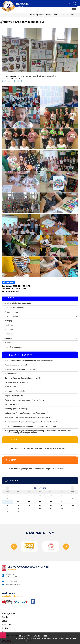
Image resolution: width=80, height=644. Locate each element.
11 (29, 502)
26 (40, 508)
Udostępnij (8, 282)
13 (51, 502)
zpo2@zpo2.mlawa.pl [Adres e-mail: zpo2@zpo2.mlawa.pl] (13, 584)
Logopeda (9, 329)
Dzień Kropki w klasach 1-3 (12, 81)
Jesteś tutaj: (34, 15)
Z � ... (62, 15)
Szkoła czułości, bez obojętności (18, 303)
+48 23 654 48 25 (75, 3)
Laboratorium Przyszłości (15, 391)
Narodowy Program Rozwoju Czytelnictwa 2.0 (23, 378)
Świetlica (8, 338)
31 (18, 512)
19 (40, 505)
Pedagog (8, 321)
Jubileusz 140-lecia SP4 (14, 308)
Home (41, 15)
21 (62, 505)
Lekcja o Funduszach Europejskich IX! (20, 369)
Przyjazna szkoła (11, 316)
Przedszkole (7, 625)
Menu (11, 298)
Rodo (4, 632)
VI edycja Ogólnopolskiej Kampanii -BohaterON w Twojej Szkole (30, 426)
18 (29, 505)
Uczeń (5, 621)
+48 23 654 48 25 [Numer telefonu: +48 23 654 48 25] (11, 582)
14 (62, 502)
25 (29, 508)
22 (73, 505)
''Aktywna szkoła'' (11, 374)
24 (18, 508)
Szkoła (47, 15)
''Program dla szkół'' (12, 404)
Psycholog (9, 325)
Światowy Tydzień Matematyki (16, 409)
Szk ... (55, 15)
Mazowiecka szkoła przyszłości (17, 365)
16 (7, 505)
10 (18, 502)
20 (51, 505)
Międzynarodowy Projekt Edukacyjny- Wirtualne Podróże (27, 417)
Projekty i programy (12, 312)
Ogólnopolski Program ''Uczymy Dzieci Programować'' (26, 413)
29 (73, 508)
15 (73, 502)
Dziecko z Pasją (11, 387)
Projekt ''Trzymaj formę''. (14, 396)
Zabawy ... (71, 15)
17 (18, 505)
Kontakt (5, 628)
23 (7, 508)
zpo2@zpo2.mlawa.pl (70, 4)
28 (62, 508)
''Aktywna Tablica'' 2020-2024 (16, 382)
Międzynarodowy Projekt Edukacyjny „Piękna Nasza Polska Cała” (31, 422)
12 (40, 502)
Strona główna (8, 613)
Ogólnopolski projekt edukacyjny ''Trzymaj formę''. (25, 400)
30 (7, 512)
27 (51, 508)
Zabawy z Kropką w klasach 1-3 (23, 22)
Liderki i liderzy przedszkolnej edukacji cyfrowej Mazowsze (29, 361)
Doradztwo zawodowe (13, 347)
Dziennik (8, 343)
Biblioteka (9, 334)
